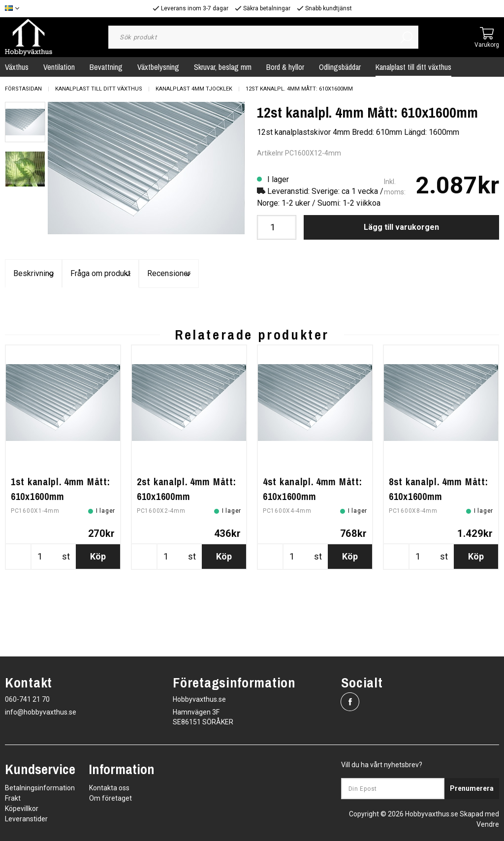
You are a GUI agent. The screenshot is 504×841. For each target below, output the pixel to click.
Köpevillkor (22, 809)
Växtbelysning (158, 67)
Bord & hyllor (285, 67)
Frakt (13, 798)
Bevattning (106, 67)
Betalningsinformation (40, 788)
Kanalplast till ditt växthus (413, 67)
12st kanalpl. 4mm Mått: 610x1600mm (299, 89)
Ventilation (59, 67)
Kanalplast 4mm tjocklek (194, 89)
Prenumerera (472, 788)
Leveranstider (26, 819)
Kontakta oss (109, 788)
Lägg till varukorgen (401, 227)
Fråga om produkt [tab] (252, 274)
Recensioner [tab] (416, 274)
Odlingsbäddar (340, 67)
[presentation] (25, 122)
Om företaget (110, 798)
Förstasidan (23, 89)
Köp (98, 633)
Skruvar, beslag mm (223, 67)
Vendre (488, 824)
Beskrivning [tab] (88, 274)
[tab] (25, 122)
